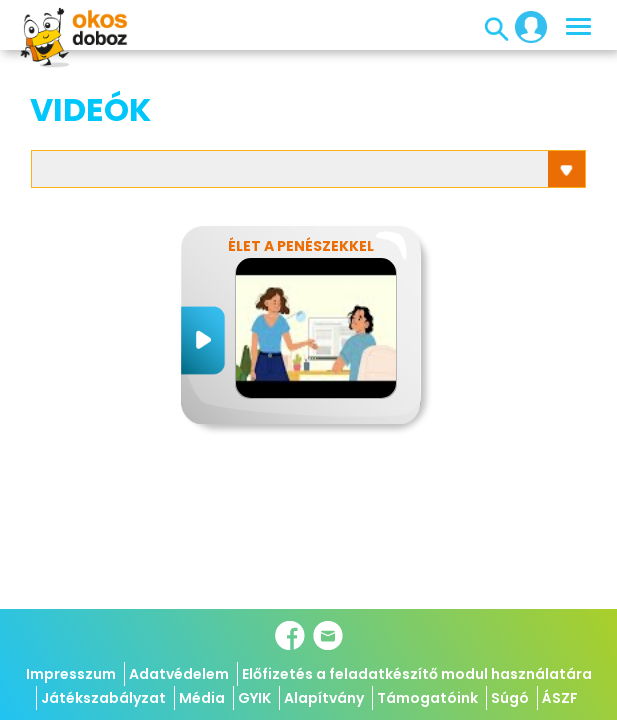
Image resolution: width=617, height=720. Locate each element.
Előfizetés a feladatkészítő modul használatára (417, 674)
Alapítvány (324, 698)
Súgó (510, 698)
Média (202, 698)
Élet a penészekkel (301, 246)
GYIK (254, 698)
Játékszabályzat (103, 698)
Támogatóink (427, 698)
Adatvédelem (179, 674)
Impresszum (71, 674)
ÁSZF (560, 698)
